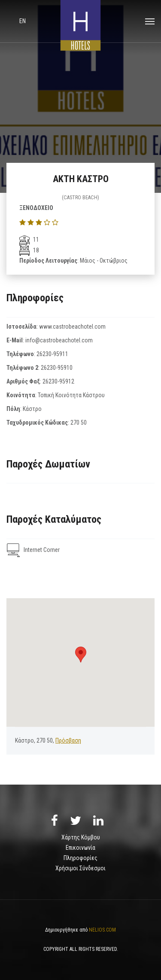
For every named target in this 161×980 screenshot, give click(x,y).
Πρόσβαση (68, 740)
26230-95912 (58, 381)
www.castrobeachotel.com (72, 327)
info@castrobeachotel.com (59, 340)
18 (29, 250)
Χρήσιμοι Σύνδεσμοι (80, 868)
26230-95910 (57, 368)
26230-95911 (52, 354)
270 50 (79, 423)
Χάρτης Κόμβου (81, 837)
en (23, 21)
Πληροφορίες (80, 858)
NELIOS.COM (102, 930)
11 (29, 240)
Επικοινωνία (80, 848)
